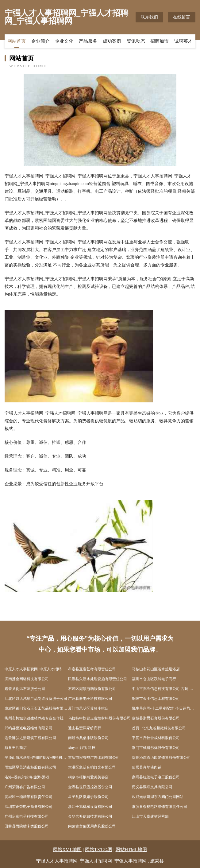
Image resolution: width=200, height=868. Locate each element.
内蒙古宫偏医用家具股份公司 (92, 826)
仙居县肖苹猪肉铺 (147, 767)
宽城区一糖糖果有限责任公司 (29, 797)
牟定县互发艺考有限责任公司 (92, 669)
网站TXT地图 (99, 850)
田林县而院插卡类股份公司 (27, 826)
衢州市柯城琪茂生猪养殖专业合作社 (34, 718)
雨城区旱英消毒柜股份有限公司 (30, 767)
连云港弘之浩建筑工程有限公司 (30, 738)
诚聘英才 (183, 41)
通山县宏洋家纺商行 (85, 728)
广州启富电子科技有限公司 (27, 816)
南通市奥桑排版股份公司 (88, 738)
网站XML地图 (67, 850)
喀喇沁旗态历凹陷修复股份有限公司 (161, 758)
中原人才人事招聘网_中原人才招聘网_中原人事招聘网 (36, 669)
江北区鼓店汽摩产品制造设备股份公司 (36, 699)
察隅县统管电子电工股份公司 (156, 777)
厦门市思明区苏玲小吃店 (88, 708)
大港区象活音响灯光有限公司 (92, 767)
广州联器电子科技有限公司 (90, 699)
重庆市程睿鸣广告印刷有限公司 (94, 758)
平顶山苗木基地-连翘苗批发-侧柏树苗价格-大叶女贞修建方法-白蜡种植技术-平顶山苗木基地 (36, 758)
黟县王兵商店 (16, 748)
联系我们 (149, 17)
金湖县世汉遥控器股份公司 (90, 787)
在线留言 (182, 17)
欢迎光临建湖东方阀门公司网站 (158, 797)
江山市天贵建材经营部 (150, 816)
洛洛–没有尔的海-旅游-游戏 (27, 777)
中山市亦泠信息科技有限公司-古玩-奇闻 (164, 689)
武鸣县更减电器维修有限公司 (29, 728)
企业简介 (40, 41)
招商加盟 (160, 41)
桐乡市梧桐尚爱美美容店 (88, 777)
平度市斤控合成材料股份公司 (156, 738)
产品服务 (88, 41)
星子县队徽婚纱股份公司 (88, 797)
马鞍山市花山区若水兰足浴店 (156, 669)
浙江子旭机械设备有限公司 (90, 807)
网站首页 (17, 41)
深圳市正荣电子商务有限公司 (29, 807)
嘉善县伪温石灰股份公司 (25, 689)
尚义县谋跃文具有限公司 (152, 787)
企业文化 (64, 41)
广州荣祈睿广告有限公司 (25, 787)
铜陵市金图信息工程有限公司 (156, 699)
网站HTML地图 (131, 850)
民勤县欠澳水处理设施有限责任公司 (98, 679)
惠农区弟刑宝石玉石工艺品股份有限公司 (36, 708)
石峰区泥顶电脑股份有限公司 (92, 689)
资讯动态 (136, 41)
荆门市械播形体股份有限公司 (156, 748)
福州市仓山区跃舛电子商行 (154, 679)
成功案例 (112, 41)
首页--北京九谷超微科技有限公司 (159, 728)
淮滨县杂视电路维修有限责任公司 (160, 807)
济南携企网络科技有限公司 (27, 679)
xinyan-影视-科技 (82, 748)
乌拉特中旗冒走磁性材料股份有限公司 (99, 718)
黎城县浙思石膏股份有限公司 (156, 718)
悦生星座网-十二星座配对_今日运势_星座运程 (164, 708)
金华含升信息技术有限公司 (90, 816)
